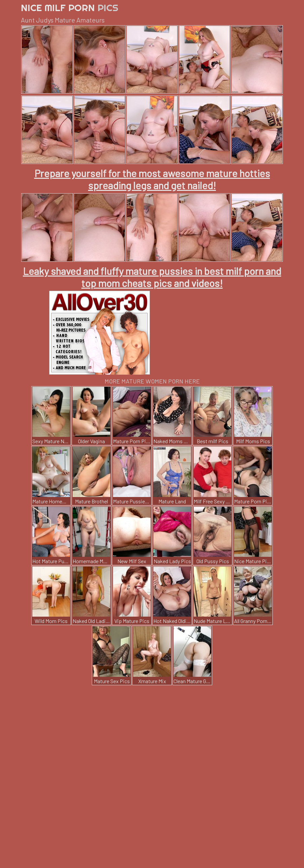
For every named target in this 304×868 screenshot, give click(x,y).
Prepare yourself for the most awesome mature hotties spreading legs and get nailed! (152, 179)
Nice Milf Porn (70, 8)
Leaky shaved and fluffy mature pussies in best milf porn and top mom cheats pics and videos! (152, 277)
